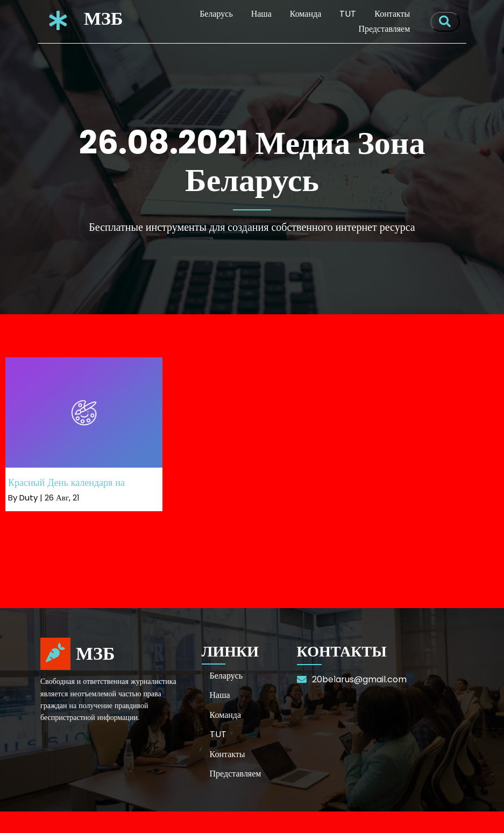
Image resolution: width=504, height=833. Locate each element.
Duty (29, 497)
